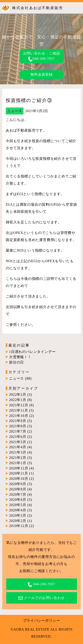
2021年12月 (19, 405)
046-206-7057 (41, 59)
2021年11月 (19, 410)
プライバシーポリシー (42, 620)
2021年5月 (18, 442)
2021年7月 (18, 431)
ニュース (14, 111)
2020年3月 (18, 515)
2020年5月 (18, 505)
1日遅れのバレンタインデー (32, 352)
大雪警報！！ (20, 357)
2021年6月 (18, 437)
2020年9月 (18, 484)
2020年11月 (19, 473)
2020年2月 (18, 521)
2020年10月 (19, 479)
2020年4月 (18, 510)
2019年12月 (19, 526)
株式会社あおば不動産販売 (38, 8)
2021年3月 (18, 452)
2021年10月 (19, 416)
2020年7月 (18, 494)
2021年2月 (18, 458)
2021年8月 (18, 426)
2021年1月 (18, 463)
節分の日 (16, 362)
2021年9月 (18, 421)
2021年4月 (18, 447)
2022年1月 (18, 400)
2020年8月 (18, 489)
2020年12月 (19, 468)
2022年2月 (18, 394)
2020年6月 (18, 500)
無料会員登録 (41, 74)
